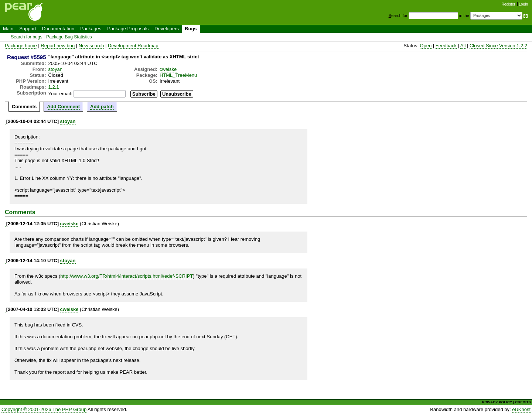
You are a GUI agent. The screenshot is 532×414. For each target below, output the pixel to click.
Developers (167, 29)
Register (509, 4)
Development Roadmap (133, 46)
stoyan (55, 69)
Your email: (60, 94)
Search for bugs (26, 37)
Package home (21, 46)
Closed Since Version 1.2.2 (498, 46)
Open (426, 46)
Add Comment (63, 107)
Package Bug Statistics (69, 37)
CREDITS (523, 402)
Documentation (58, 29)
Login (524, 4)
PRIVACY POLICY (497, 402)
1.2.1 (54, 87)
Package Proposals (128, 29)
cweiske (168, 69)
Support (28, 29)
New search (91, 46)
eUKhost (521, 409)
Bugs (191, 29)
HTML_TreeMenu (178, 75)
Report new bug (58, 46)
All (463, 46)
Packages (91, 29)
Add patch (102, 107)
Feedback (446, 46)
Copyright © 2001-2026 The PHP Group (44, 409)
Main (8, 29)
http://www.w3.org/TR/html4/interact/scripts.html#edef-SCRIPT (127, 276)
